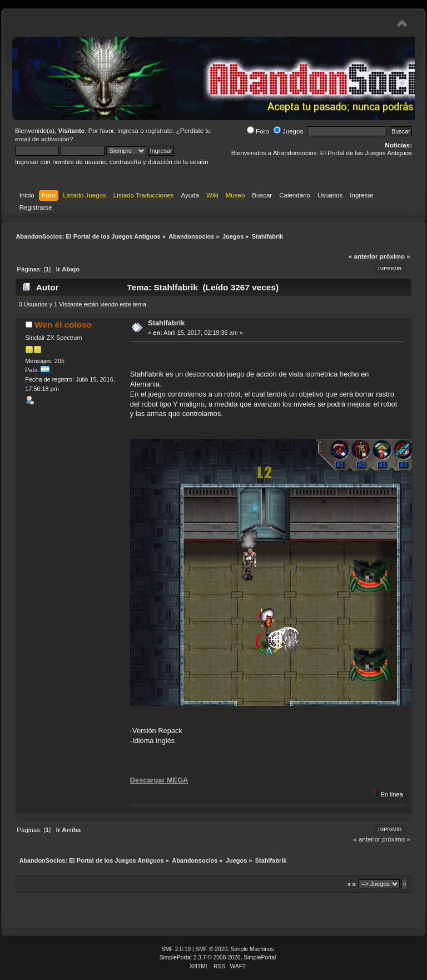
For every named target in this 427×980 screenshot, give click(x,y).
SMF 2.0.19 (176, 949)
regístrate (159, 131)
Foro (258, 131)
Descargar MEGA (159, 780)
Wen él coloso (63, 325)
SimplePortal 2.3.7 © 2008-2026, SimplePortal (218, 957)
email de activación (42, 139)
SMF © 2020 (212, 949)
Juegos (288, 131)
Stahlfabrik (166, 323)
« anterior (363, 256)
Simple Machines (252, 949)
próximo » (395, 256)
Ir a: (352, 884)
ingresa (128, 131)
